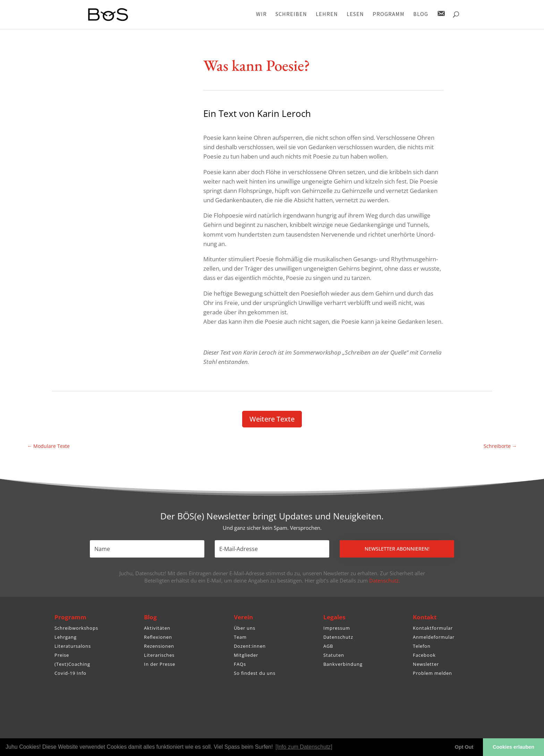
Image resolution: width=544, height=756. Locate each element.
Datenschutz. (385, 580)
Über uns (245, 628)
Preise (62, 655)
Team (240, 637)
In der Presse (160, 664)
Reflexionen (158, 637)
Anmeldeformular (434, 637)
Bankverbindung (343, 664)
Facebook (424, 655)
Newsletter (426, 664)
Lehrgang (66, 637)
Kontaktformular (433, 628)
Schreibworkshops (76, 628)
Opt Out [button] (464, 747)
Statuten (334, 655)
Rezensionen (159, 646)
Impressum (337, 628)
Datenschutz (338, 637)
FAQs (240, 664)
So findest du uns (255, 673)
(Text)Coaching (72, 664)
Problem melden (432, 673)
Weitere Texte (272, 419)
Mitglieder (246, 655)
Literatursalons (73, 646)
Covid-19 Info (70, 673)
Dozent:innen (250, 646)
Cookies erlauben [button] (513, 747)
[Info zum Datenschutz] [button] (304, 747)
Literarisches (159, 655)
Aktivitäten (157, 628)
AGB (328, 646)
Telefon (422, 646)
